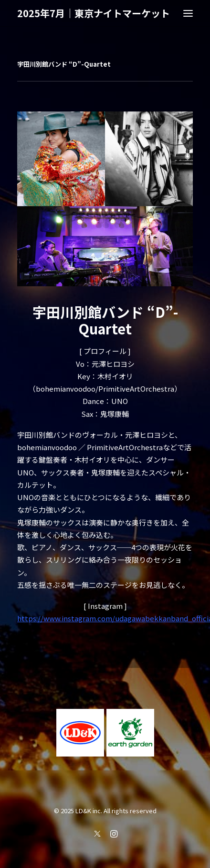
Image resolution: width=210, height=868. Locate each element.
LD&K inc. (89, 811)
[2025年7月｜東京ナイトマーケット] (94, 13)
